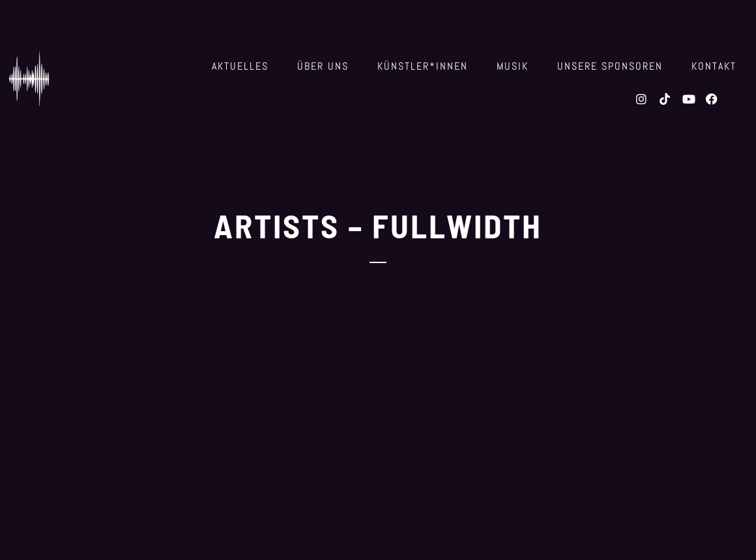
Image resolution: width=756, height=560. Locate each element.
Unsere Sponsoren (610, 66)
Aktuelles (240, 66)
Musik (513, 66)
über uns (323, 66)
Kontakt (714, 66)
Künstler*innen (423, 66)
